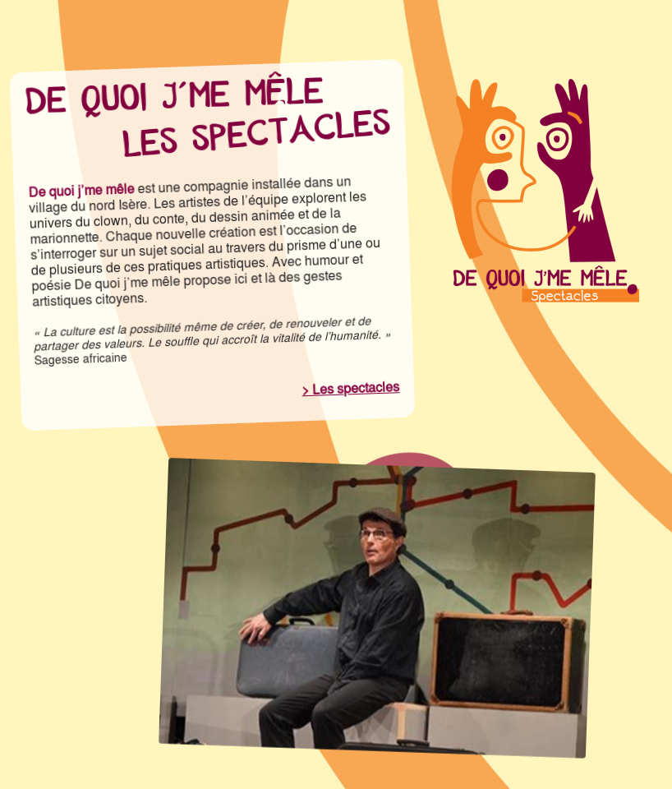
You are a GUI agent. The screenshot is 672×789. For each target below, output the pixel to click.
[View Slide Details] (377, 608)
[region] (377, 608)
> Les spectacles (351, 388)
